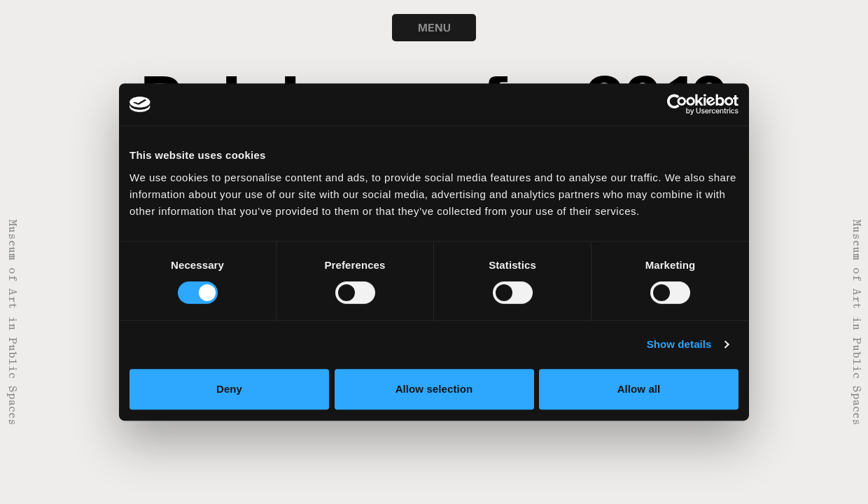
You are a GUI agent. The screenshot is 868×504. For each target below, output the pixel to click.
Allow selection (434, 389)
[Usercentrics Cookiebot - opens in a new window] (677, 104)
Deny (229, 389)
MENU (434, 27)
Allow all (639, 389)
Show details (679, 344)
